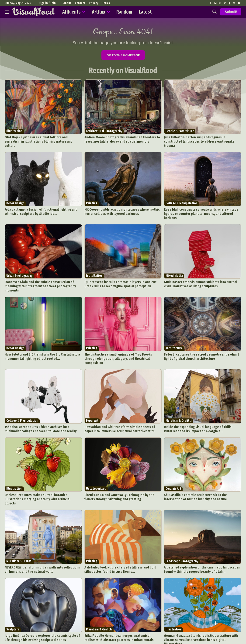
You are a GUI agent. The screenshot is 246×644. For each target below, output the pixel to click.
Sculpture (13, 602)
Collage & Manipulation (182, 200)
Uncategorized (96, 468)
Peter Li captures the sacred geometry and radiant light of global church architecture (202, 341)
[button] (215, 12)
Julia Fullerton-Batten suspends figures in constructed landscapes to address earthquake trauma (200, 140)
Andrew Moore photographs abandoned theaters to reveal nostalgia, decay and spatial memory (122, 140)
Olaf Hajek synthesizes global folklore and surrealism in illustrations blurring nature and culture (42, 140)
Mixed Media (174, 267)
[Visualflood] (34, 12)
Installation (94, 267)
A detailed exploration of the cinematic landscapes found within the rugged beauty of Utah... (202, 543)
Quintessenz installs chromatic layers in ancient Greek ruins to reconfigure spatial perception (121, 275)
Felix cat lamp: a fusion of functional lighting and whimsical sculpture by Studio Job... (37, 207)
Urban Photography (19, 267)
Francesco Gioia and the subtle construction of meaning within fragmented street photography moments (42, 275)
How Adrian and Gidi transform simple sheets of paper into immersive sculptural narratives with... (123, 408)
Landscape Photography (182, 535)
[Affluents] (7, 12)
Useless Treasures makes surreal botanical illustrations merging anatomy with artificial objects (42, 476)
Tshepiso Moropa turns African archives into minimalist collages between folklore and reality (41, 408)
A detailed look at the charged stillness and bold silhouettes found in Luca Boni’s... (116, 543)
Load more (123, 624)
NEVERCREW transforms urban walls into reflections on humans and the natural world (40, 543)
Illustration (14, 133)
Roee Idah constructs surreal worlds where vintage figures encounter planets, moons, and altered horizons (202, 207)
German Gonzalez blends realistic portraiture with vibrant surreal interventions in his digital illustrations (202, 610)
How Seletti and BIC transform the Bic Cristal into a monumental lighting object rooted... (38, 341)
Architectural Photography (104, 133)
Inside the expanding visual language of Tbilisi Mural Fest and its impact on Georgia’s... (202, 408)
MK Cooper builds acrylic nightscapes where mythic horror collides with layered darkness (122, 207)
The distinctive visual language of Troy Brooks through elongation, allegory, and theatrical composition (121, 341)
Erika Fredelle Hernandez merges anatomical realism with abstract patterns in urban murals (122, 610)
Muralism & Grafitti (179, 401)
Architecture (174, 334)
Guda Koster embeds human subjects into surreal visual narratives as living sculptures (200, 275)
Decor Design (15, 200)
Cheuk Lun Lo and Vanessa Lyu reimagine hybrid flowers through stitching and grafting (120, 476)
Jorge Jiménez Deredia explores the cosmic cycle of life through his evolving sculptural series (41, 610)
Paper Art (92, 401)
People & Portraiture (180, 133)
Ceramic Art (173, 468)
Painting (92, 200)
